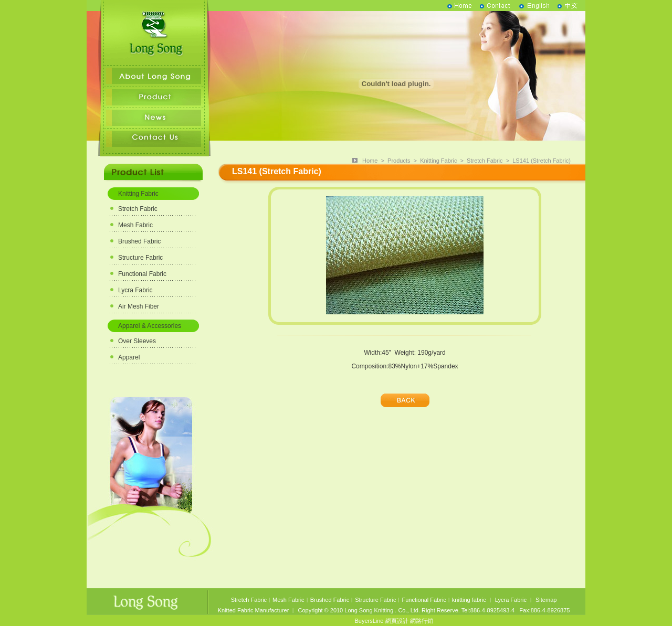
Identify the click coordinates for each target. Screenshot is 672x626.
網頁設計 (397, 621)
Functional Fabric (142, 274)
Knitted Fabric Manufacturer (254, 610)
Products (399, 161)
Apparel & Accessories (150, 326)
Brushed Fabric (139, 241)
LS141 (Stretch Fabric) (542, 161)
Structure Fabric (140, 258)
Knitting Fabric (138, 194)
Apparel (129, 357)
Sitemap (546, 600)
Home (370, 161)
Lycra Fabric (135, 290)
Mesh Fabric (135, 225)
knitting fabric (469, 600)
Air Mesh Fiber (139, 306)
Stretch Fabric (138, 209)
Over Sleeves (137, 341)
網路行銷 (422, 621)
